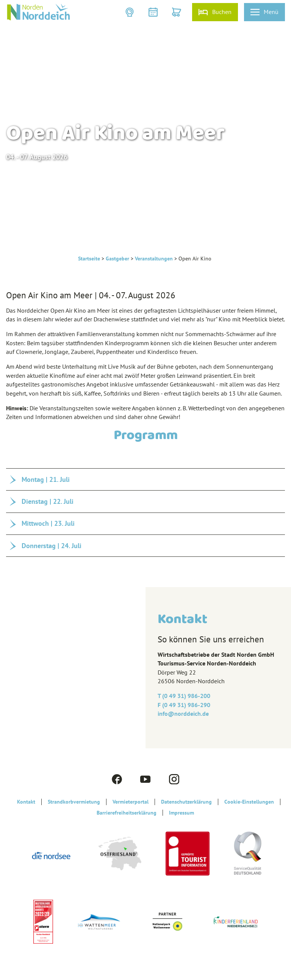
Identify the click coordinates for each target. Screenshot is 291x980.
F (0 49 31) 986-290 (184, 705)
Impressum (181, 813)
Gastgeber (117, 259)
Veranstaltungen (154, 259)
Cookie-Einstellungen (249, 802)
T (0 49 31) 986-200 (184, 696)
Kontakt (26, 802)
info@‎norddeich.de (183, 714)
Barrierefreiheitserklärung (127, 813)
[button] (130, 12)
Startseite (89, 259)
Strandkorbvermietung (74, 802)
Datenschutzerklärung (186, 802)
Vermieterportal (131, 802)
